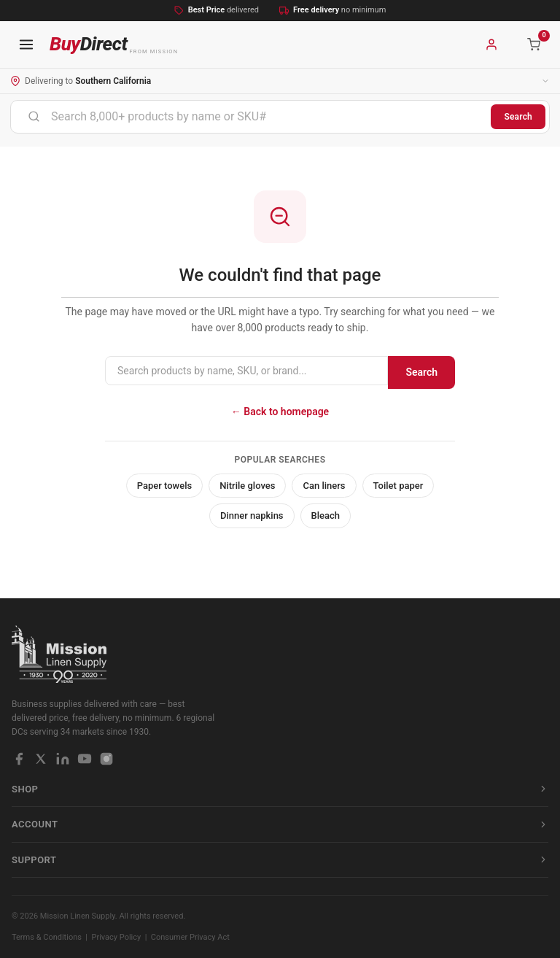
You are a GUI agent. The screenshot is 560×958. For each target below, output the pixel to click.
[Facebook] (19, 759)
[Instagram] (106, 759)
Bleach (326, 515)
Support (280, 860)
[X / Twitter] (41, 759)
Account (280, 824)
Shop (280, 789)
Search (518, 117)
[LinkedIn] (63, 759)
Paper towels (165, 486)
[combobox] (251, 117)
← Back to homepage (280, 412)
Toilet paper (398, 486)
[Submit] (34, 117)
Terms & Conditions (47, 937)
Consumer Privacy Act (190, 937)
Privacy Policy (117, 937)
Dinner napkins (252, 515)
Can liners (324, 486)
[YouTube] (85, 759)
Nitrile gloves (247, 486)
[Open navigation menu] (26, 45)
